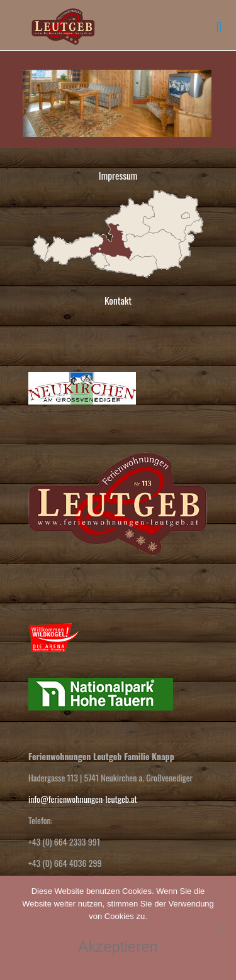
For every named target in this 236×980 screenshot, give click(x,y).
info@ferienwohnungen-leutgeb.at (83, 799)
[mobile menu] (219, 25)
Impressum (118, 175)
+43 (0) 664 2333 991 (64, 841)
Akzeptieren (118, 946)
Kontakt (118, 300)
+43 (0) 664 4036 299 (65, 863)
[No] (220, 928)
